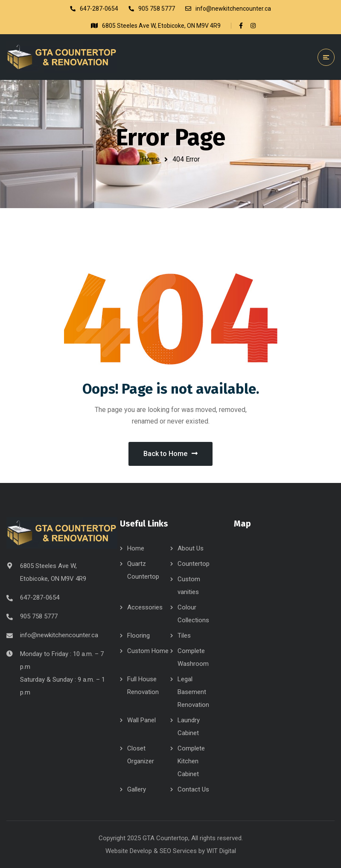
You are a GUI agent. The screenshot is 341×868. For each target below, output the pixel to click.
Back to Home (170, 454)
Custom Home (148, 651)
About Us (191, 548)
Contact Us (193, 789)
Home (151, 159)
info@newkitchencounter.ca (59, 635)
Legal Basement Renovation (193, 692)
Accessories (145, 607)
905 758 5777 (39, 616)
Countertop (194, 564)
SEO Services (178, 851)
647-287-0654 (40, 597)
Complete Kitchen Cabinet (191, 761)
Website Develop (129, 851)
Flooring (138, 636)
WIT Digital (221, 851)
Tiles (184, 636)
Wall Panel (141, 720)
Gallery (137, 789)
